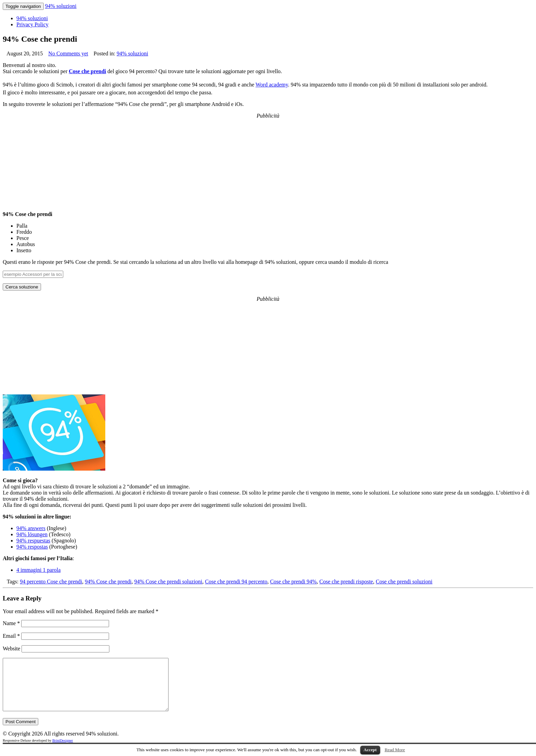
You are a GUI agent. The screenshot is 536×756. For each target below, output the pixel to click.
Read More (395, 750)
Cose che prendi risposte (346, 582)
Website (11, 649)
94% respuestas (33, 541)
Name (11, 623)
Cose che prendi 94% (293, 582)
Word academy (272, 85)
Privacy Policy (32, 24)
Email (11, 636)
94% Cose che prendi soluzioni (168, 582)
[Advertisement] (268, 162)
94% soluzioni (61, 6)
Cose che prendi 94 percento (236, 582)
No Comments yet (68, 53)
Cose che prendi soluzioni (404, 582)
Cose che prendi (87, 71)
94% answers (31, 528)
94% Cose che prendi (108, 582)
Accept (370, 750)
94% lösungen (32, 534)
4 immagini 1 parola (38, 570)
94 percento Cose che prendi (51, 582)
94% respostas (32, 547)
